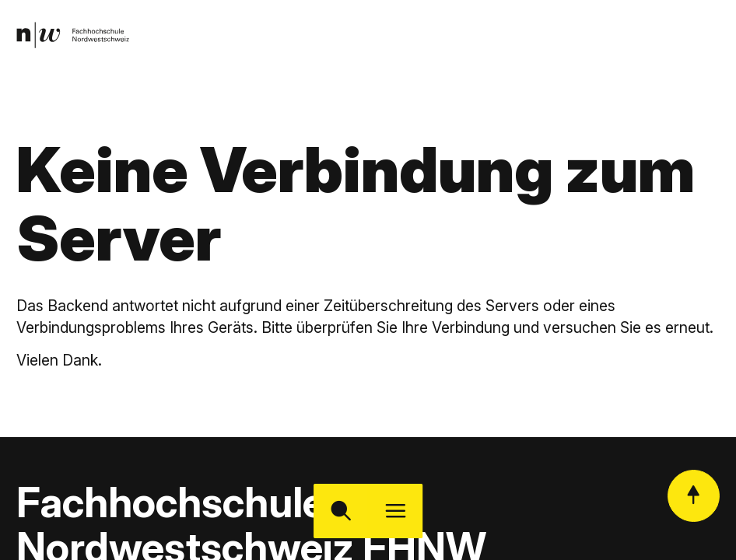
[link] (73, 35)
